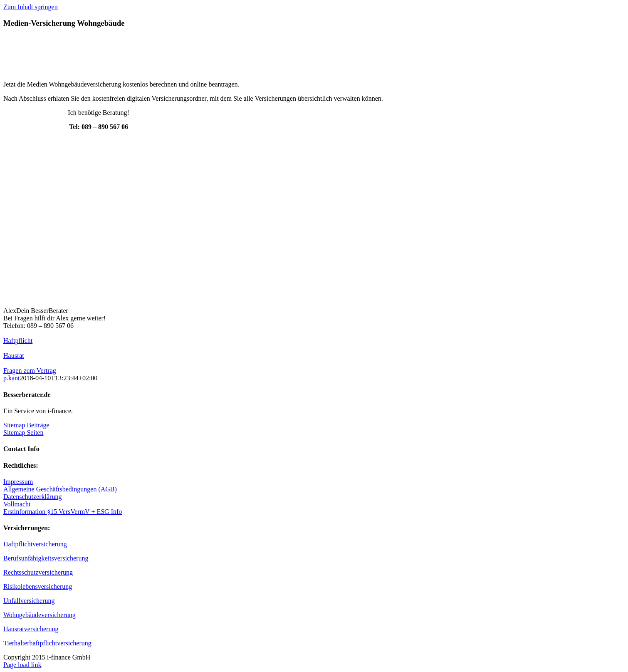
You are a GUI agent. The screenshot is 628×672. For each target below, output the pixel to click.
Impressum (18, 482)
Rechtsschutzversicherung (38, 572)
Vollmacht (17, 504)
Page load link (22, 665)
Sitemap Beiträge (26, 425)
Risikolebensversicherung (38, 586)
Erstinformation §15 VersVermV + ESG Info (63, 512)
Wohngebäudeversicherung (40, 615)
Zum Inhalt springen (31, 7)
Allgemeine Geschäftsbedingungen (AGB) (60, 489)
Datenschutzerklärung (32, 497)
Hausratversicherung (31, 629)
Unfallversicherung (29, 601)
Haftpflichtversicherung (35, 544)
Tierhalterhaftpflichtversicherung (47, 643)
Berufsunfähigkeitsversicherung (46, 558)
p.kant (12, 378)
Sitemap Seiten (23, 433)
